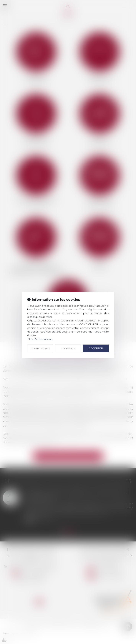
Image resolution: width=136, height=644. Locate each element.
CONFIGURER (40, 348)
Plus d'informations (40, 339)
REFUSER (68, 348)
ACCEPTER (96, 348)
